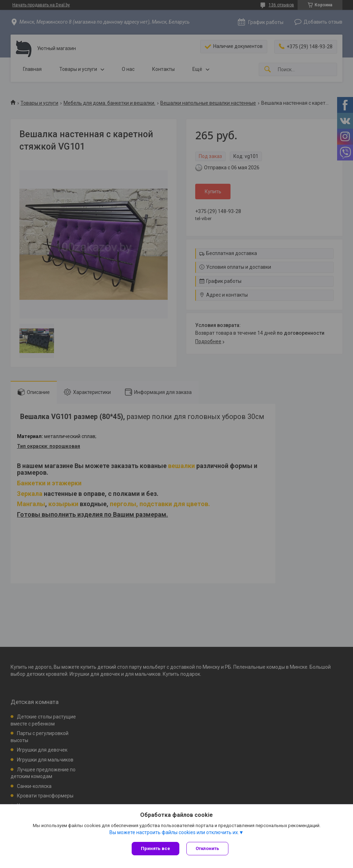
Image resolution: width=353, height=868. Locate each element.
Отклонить (207, 848)
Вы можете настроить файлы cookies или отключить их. (174, 832)
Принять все (155, 848)
